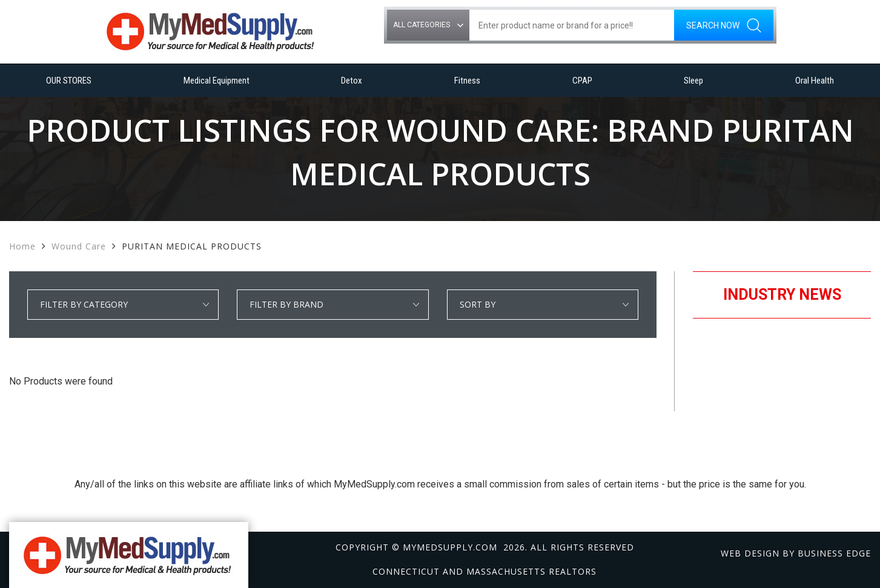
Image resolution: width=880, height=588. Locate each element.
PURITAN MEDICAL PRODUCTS (192, 246)
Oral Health (815, 81)
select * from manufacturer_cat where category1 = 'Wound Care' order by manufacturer (332, 305)
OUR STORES (69, 81)
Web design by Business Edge (796, 553)
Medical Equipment (217, 81)
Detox (352, 81)
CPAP (582, 81)
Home (22, 246)
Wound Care (79, 246)
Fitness (467, 81)
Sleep (693, 81)
